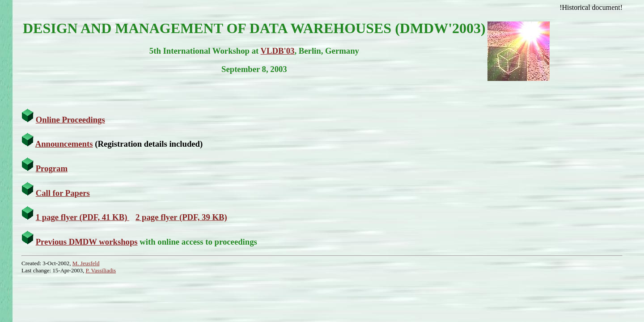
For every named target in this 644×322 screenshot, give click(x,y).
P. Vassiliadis (101, 270)
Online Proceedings (70, 120)
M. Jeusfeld (86, 263)
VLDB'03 (278, 51)
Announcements (64, 144)
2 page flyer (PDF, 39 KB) (181, 217)
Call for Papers (63, 193)
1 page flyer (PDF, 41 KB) (83, 217)
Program (52, 168)
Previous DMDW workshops (87, 242)
